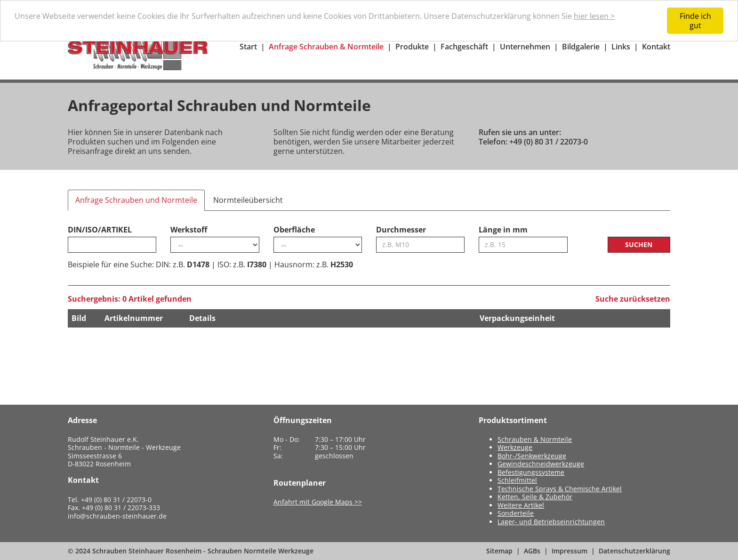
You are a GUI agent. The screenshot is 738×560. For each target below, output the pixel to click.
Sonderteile (516, 513)
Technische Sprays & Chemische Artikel (560, 489)
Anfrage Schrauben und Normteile (136, 200)
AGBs (532, 551)
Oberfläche (294, 230)
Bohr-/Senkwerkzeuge (532, 456)
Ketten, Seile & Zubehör (535, 497)
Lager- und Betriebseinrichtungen (551, 522)
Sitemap (499, 551)
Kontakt (656, 47)
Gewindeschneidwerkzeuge (541, 464)
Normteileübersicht (248, 200)
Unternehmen (525, 47)
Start (248, 47)
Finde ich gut (695, 21)
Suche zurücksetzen (633, 299)
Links (621, 47)
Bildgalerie (581, 47)
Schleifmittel (517, 480)
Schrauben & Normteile (535, 439)
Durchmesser (401, 230)
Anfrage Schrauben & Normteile (326, 47)
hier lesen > (594, 16)
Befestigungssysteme (531, 472)
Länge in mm (503, 230)
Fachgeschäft (464, 47)
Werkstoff (189, 230)
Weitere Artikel (521, 505)
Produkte (412, 47)
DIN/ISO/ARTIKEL (100, 230)
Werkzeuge (515, 447)
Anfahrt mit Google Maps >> (318, 502)
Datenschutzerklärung (634, 551)
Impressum (570, 551)
